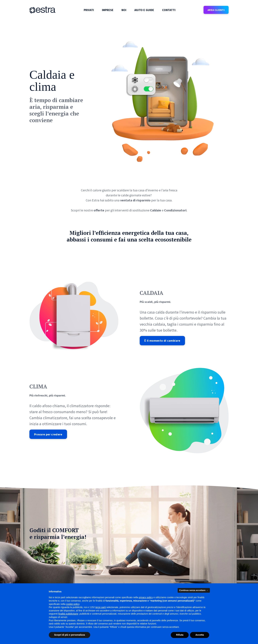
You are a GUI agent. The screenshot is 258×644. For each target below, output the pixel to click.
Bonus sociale (191, 573)
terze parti (101, 607)
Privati (89, 10)
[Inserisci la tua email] (53, 541)
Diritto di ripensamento (145, 579)
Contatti (169, 10)
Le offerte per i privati (42, 573)
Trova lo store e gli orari (94, 567)
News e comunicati (91, 579)
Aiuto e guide (144, 10)
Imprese (108, 10)
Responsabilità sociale (93, 573)
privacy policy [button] (146, 597)
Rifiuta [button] (180, 635)
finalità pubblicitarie (68, 614)
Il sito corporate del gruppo (45, 567)
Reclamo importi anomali (146, 573)
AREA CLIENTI (216, 10)
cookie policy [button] (73, 604)
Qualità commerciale (195, 579)
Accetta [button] (200, 635)
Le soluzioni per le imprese (45, 579)
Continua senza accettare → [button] (194, 590)
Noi (124, 10)
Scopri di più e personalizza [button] (70, 635)
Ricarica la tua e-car (194, 567)
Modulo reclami (141, 567)
